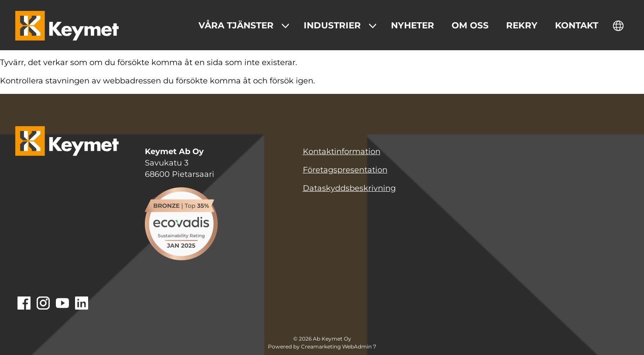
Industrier (332, 25)
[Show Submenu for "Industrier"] (373, 26)
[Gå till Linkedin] (82, 304)
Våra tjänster (236, 25)
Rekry (522, 25)
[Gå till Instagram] (43, 304)
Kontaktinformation (342, 152)
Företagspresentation (345, 170)
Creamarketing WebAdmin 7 (339, 347)
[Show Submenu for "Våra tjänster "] (285, 26)
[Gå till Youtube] (62, 304)
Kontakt (577, 25)
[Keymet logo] (67, 26)
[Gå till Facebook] (24, 304)
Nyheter (413, 25)
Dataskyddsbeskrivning (349, 188)
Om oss (470, 25)
